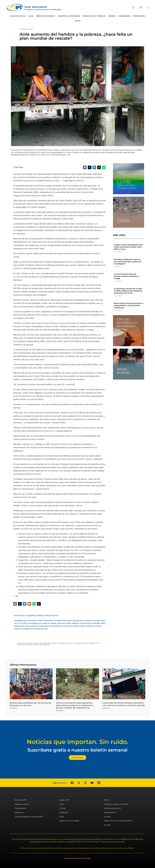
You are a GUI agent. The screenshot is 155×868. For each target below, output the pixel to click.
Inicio (62, 804)
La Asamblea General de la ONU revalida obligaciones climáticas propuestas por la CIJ (128, 291)
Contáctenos (20, 808)
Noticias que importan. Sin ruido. (78, 742)
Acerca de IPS (21, 800)
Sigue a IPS (64, 800)
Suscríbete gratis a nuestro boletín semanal (77, 750)
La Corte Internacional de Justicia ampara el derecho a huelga (127, 276)
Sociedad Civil (27, 629)
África (107, 800)
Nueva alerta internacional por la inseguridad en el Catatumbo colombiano (128, 305)
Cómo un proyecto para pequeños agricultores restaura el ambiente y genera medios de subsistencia (75, 705)
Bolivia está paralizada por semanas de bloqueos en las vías (30, 704)
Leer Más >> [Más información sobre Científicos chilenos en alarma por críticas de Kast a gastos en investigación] (118, 266)
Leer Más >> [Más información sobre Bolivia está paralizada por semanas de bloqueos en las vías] (14, 708)
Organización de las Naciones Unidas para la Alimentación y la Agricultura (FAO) (46, 626)
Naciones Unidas (64, 623)
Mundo (54, 623)
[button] (148, 7)
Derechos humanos (45, 16)
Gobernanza (124, 16)
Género (112, 16)
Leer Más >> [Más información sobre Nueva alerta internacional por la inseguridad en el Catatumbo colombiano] (118, 310)
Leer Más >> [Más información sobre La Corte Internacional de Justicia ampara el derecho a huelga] (118, 281)
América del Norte (112, 808)
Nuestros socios (22, 804)
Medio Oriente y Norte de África (119, 821)
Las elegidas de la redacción (39, 623)
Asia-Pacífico (110, 812)
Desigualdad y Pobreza (94, 16)
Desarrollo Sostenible (69, 16)
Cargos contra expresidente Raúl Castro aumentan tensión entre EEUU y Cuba (128, 247)
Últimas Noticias (18, 16)
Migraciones (139, 16)
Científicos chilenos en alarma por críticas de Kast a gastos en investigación (128, 262)
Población (90, 626)
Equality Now (78, 621)
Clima (31, 16)
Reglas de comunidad (69, 821)
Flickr (62, 817)
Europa (107, 817)
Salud (78, 21)
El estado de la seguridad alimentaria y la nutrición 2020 (58, 350)
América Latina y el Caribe (116, 804)
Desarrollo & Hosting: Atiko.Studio (77, 858)
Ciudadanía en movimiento (25, 621)
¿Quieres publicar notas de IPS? (29, 817)
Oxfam (82, 626)
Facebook (64, 812)
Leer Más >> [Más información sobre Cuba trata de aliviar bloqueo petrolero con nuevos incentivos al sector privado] (107, 708)
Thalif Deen (18, 167)
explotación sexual (92, 621)
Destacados (67, 621)
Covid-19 (40, 621)
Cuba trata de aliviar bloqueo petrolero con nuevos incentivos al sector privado (124, 704)
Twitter (63, 808)
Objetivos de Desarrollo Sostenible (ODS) (89, 623)
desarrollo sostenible (53, 621)
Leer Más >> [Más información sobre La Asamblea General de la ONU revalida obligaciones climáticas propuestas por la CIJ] (118, 296)
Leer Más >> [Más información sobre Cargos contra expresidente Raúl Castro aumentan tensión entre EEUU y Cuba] (118, 252)
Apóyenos (19, 812)
